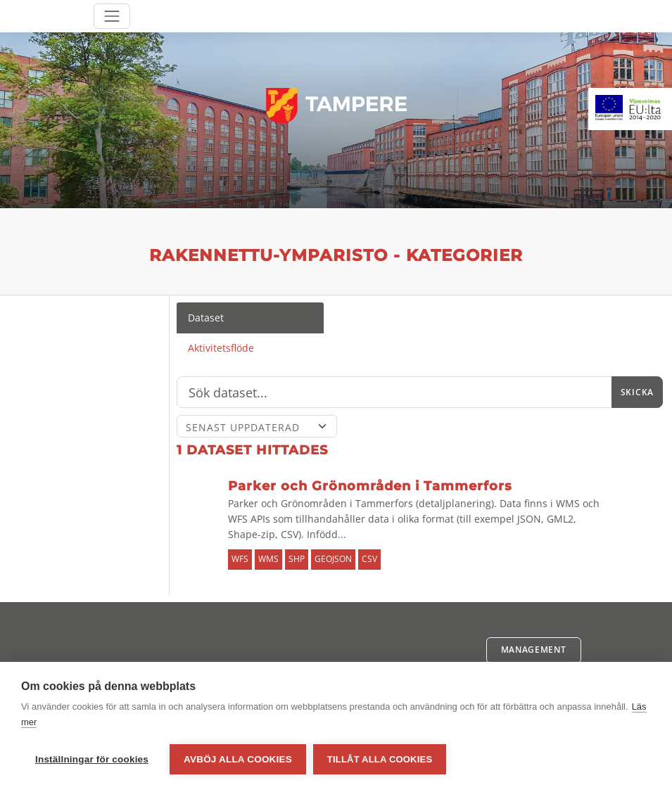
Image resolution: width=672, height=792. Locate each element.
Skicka (637, 392)
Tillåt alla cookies (380, 759)
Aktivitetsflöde (221, 348)
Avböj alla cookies (238, 759)
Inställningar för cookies (92, 759)
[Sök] (394, 392)
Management (534, 650)
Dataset (206, 318)
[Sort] (257, 426)
